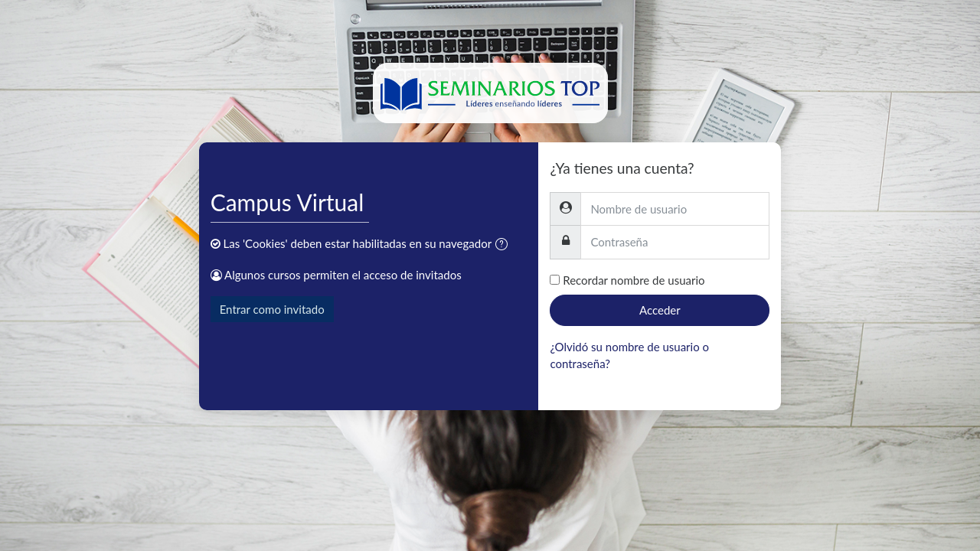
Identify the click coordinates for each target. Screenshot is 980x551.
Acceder (660, 310)
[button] (505, 245)
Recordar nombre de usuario (634, 280)
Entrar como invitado (272, 309)
